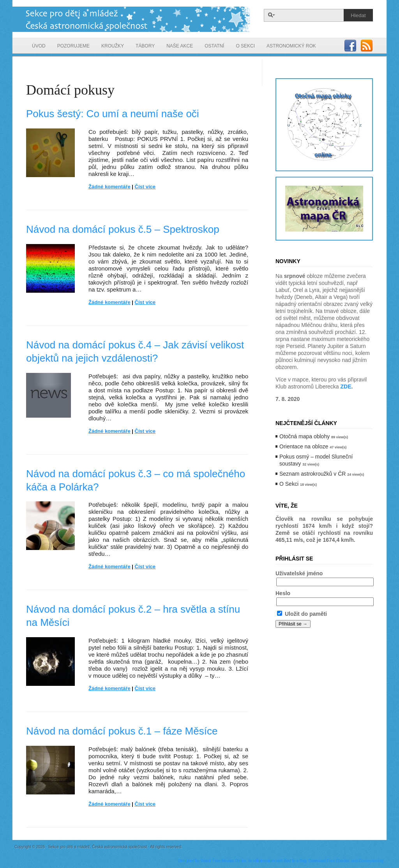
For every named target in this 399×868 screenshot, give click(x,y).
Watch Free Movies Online (223, 861)
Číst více (145, 187)
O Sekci (289, 484)
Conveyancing (371, 861)
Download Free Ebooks (329, 861)
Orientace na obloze (304, 446)
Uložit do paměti (302, 614)
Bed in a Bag (295, 861)
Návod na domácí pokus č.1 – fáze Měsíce (122, 731)
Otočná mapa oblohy (305, 436)
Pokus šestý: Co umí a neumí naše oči (113, 114)
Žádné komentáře (109, 187)
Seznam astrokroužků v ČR (312, 474)
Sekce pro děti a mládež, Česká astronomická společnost (132, 19)
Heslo (283, 593)
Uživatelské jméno (299, 573)
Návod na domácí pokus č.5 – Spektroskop (123, 229)
